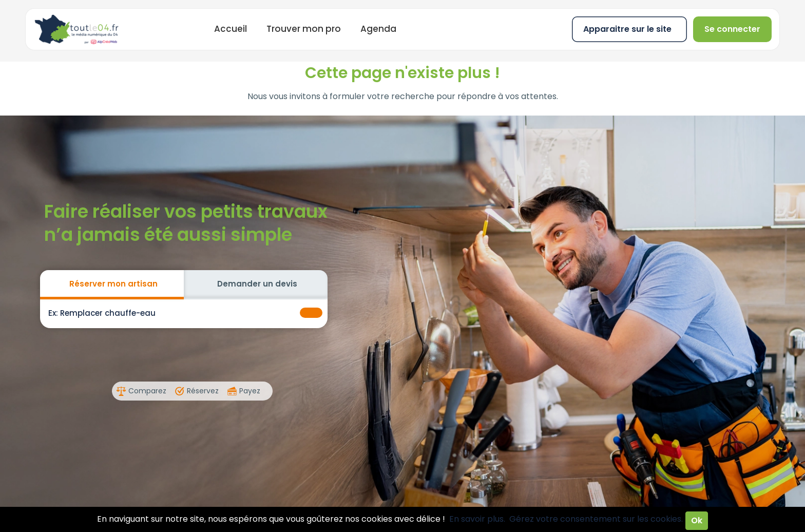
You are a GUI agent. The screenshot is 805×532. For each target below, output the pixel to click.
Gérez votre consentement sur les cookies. (596, 519)
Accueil (231, 29)
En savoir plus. (477, 519)
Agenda (378, 29)
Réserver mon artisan (113, 284)
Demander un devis (257, 284)
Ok (697, 520)
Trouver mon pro (304, 29)
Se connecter (732, 29)
